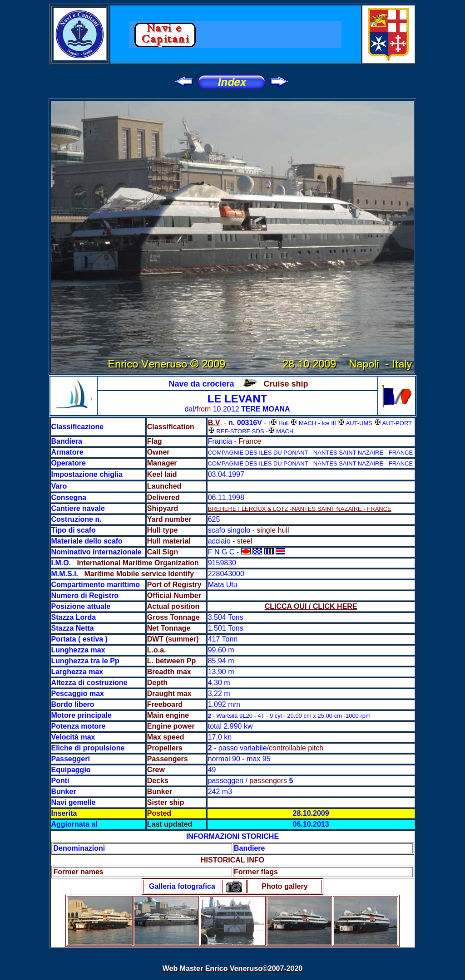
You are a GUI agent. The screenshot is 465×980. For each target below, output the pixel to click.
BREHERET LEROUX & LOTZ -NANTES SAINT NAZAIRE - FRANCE (300, 509)
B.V (214, 423)
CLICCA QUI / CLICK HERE (311, 606)
